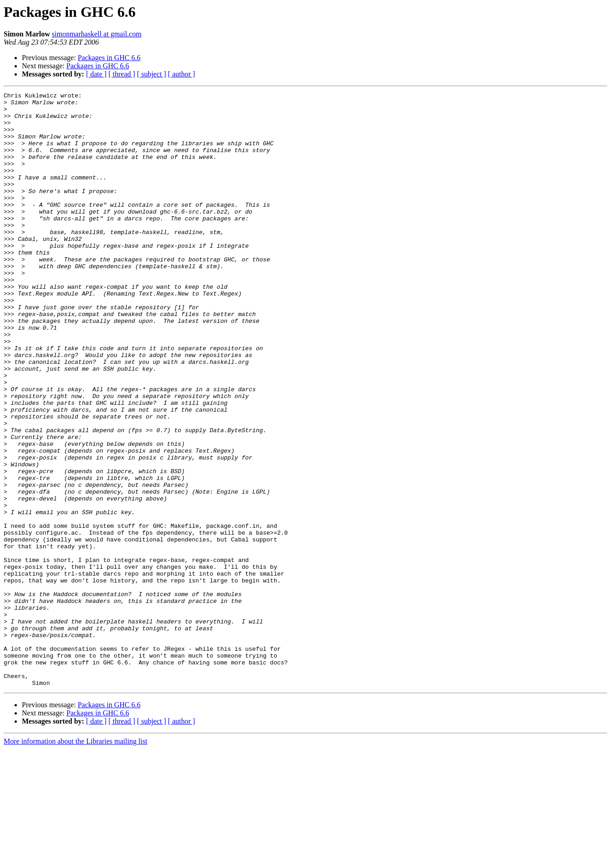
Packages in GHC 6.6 (109, 58)
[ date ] (96, 74)
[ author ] (182, 74)
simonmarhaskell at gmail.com (97, 34)
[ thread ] (122, 74)
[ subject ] (152, 74)
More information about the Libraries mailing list (75, 860)
